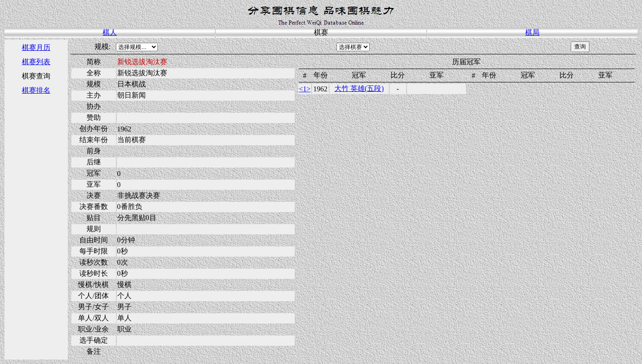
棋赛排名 (36, 90)
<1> (305, 89)
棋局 (532, 32)
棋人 (110, 32)
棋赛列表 (36, 62)
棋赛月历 (36, 47)
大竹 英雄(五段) (359, 88)
